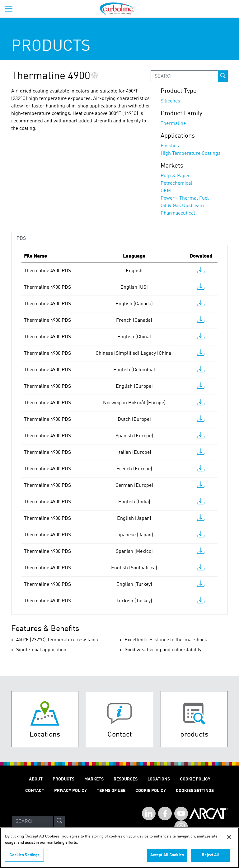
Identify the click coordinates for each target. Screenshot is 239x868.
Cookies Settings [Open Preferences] (195, 791)
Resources (126, 779)
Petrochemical (176, 183)
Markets (94, 779)
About (36, 779)
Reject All (210, 859)
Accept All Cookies (167, 859)
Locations (159, 779)
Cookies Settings (24, 859)
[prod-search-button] (223, 76)
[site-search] (59, 822)
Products (63, 779)
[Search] (33, 822)
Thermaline (173, 124)
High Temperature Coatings (191, 154)
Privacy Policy (70, 791)
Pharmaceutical (178, 213)
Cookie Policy (195, 779)
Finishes (170, 146)
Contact (35, 791)
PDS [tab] (21, 239)
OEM (166, 191)
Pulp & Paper (175, 176)
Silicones (170, 101)
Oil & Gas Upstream (182, 206)
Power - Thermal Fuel (185, 198)
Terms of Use (111, 791)
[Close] (229, 841)
